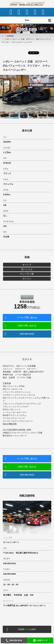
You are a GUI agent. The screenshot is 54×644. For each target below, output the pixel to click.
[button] (51, 78)
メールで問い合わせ (27, 318)
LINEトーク (40, 641)
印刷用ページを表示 (27, 629)
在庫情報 (10, 36)
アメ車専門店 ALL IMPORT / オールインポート (24, 606)
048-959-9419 (27, 334)
